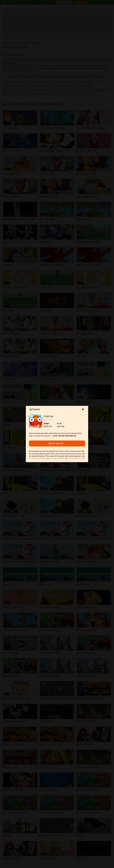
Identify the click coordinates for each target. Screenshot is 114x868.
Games (35, 409)
